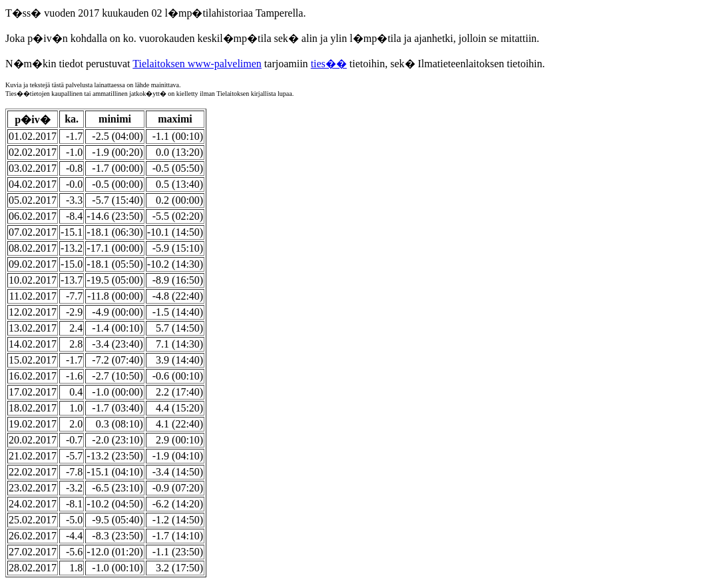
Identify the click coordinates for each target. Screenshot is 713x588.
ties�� (329, 64)
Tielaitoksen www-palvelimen (197, 64)
